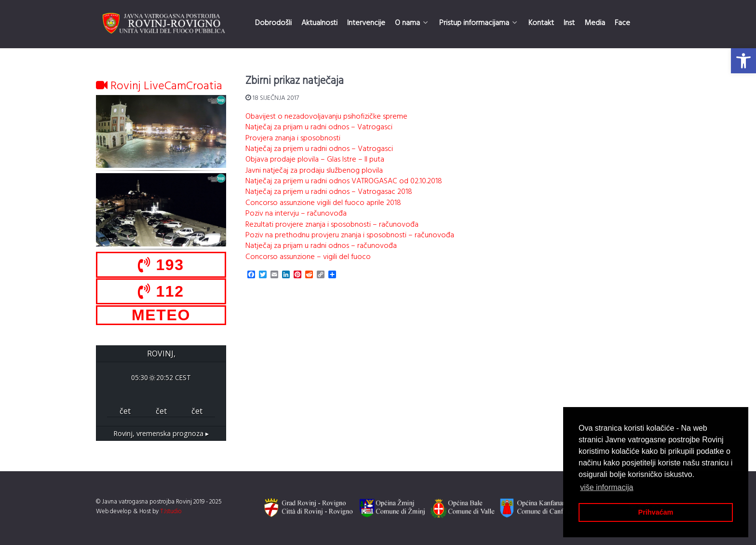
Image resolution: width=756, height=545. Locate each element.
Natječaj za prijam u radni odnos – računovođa (321, 246)
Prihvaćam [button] (656, 512)
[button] (743, 61)
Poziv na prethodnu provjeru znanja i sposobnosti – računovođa (350, 235)
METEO (161, 315)
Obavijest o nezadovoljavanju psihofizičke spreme (326, 117)
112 (161, 291)
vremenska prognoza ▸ (161, 433)
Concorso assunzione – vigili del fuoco (308, 257)
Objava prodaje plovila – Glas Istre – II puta (315, 160)
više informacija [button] (607, 487)
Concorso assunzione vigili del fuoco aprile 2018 (323, 203)
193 (161, 265)
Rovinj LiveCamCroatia (159, 86)
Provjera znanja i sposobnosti (293, 138)
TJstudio (171, 511)
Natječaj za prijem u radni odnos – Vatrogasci (319, 149)
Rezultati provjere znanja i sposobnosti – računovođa (332, 225)
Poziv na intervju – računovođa (296, 214)
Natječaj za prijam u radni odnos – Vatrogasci (319, 127)
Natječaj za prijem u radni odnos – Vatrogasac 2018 (329, 192)
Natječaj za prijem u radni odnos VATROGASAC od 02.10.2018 (344, 181)
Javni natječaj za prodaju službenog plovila (314, 171)
